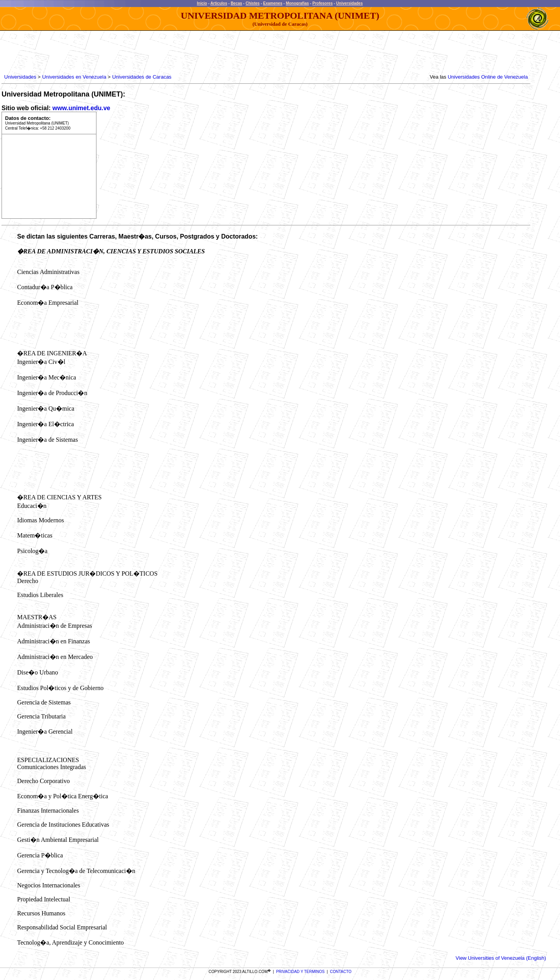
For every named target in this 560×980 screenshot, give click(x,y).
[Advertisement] (144, 53)
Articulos (219, 3)
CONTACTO (341, 972)
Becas (236, 3)
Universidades (349, 3)
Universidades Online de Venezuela (488, 77)
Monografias (297, 3)
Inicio (202, 3)
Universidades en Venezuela (74, 77)
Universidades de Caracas (142, 77)
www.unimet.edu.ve (81, 108)
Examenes (273, 3)
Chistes (252, 3)
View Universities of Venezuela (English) (501, 958)
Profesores (322, 3)
